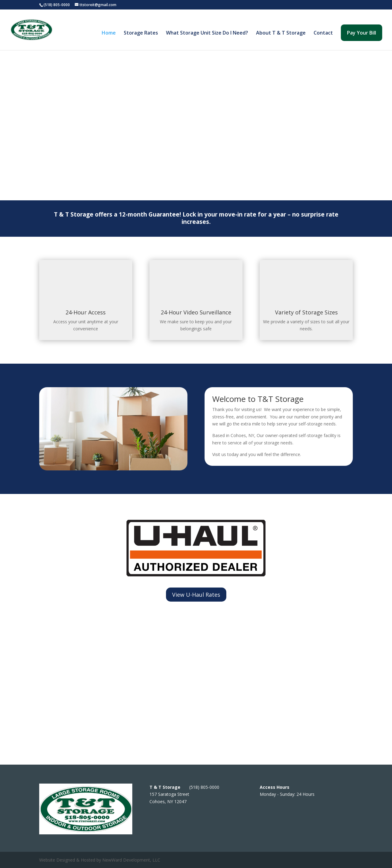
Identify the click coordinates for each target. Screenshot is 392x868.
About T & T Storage (281, 33)
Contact (323, 33)
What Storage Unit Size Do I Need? (207, 33)
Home (109, 33)
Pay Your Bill (362, 33)
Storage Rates (141, 33)
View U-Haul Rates (196, 595)
